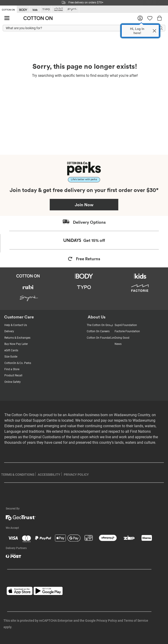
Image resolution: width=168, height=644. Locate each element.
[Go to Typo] (46, 9)
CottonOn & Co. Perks (18, 363)
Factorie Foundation (127, 331)
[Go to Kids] (35, 9)
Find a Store (12, 369)
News (118, 344)
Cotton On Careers (98, 331)
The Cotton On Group (100, 325)
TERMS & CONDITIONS (18, 475)
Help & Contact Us (16, 325)
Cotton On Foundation (101, 338)
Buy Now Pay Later (16, 344)
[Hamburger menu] (7, 18)
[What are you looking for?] (84, 28)
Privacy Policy (107, 621)
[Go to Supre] (72, 9)
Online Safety (13, 382)
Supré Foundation (126, 325)
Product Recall (13, 375)
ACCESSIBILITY (49, 475)
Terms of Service (136, 621)
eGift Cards (11, 350)
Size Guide (11, 357)
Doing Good (122, 338)
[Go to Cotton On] (8, 9)
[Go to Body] (23, 9)
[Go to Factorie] (58, 9)
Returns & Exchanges (17, 338)
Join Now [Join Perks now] (84, 205)
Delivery (9, 331)
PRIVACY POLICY (76, 475)
